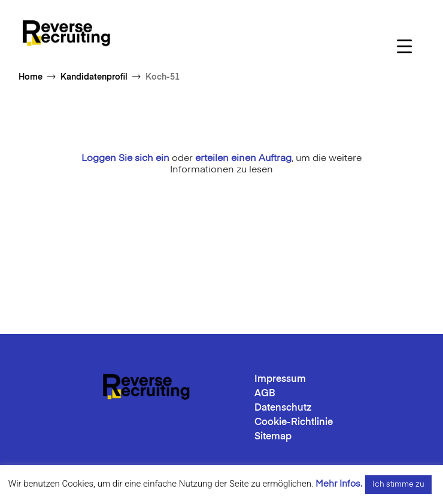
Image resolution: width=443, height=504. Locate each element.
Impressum (280, 379)
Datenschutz (283, 408)
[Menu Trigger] (404, 46)
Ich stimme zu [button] (398, 485)
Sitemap (273, 437)
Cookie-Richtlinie (294, 423)
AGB (265, 394)
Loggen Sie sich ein (125, 159)
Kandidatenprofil (94, 77)
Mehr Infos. (339, 484)
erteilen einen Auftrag (243, 159)
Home (31, 77)
